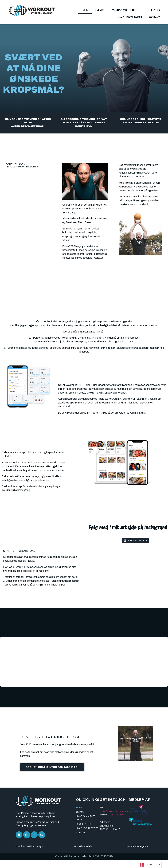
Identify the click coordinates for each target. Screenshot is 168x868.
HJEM (85, 10)
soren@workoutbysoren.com (115, 811)
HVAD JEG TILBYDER (130, 17)
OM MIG (99, 10)
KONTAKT (154, 17)
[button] (3, 662)
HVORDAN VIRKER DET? (124, 10)
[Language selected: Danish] (150, 865)
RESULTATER (152, 10)
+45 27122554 (117, 814)
